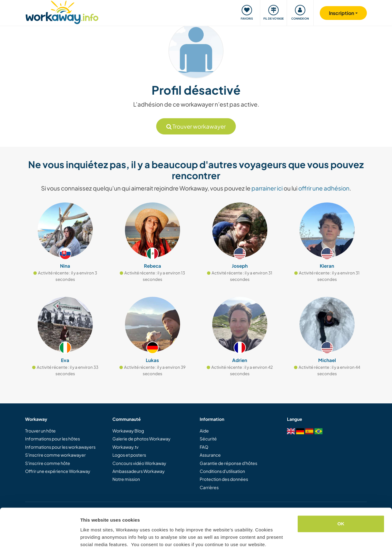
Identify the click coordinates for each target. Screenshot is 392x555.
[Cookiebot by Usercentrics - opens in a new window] (40, 543)
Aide (204, 431)
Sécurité (208, 439)
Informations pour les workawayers (60, 447)
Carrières (209, 487)
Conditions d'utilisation (222, 471)
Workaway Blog (128, 431)
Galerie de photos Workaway (141, 439)
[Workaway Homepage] (62, 11)
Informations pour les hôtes (53, 439)
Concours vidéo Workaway (139, 463)
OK (341, 505)
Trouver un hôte (40, 431)
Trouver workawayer (196, 126)
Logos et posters (129, 455)
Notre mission (126, 479)
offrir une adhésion (324, 188)
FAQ (204, 447)
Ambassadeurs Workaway (139, 471)
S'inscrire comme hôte (48, 463)
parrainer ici (267, 188)
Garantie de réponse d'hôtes (228, 463)
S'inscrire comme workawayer (55, 455)
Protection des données (224, 479)
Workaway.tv (125, 447)
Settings (89, 543)
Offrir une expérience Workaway (58, 471)
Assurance (210, 455)
